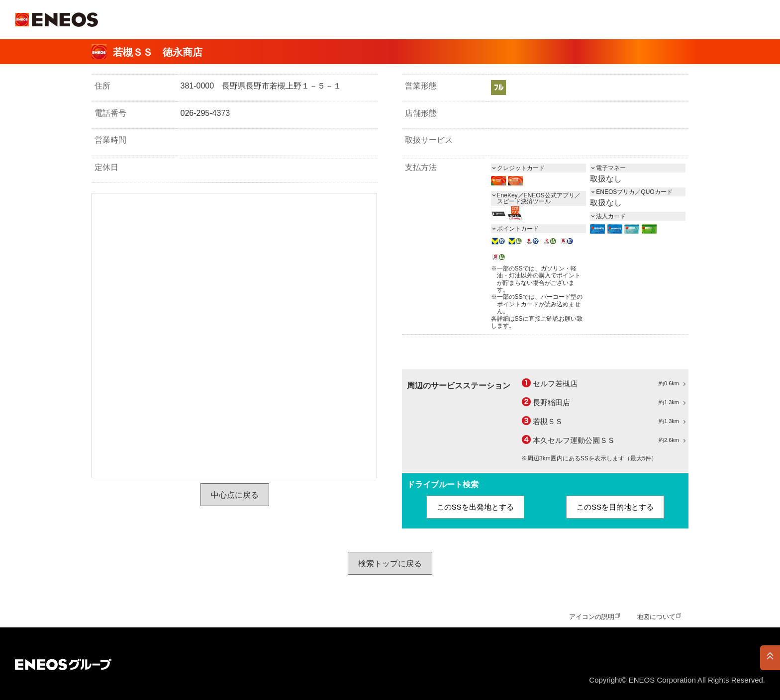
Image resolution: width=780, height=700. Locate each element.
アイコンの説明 (592, 617)
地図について (656, 617)
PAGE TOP (770, 658)
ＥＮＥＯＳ (56, 20)
